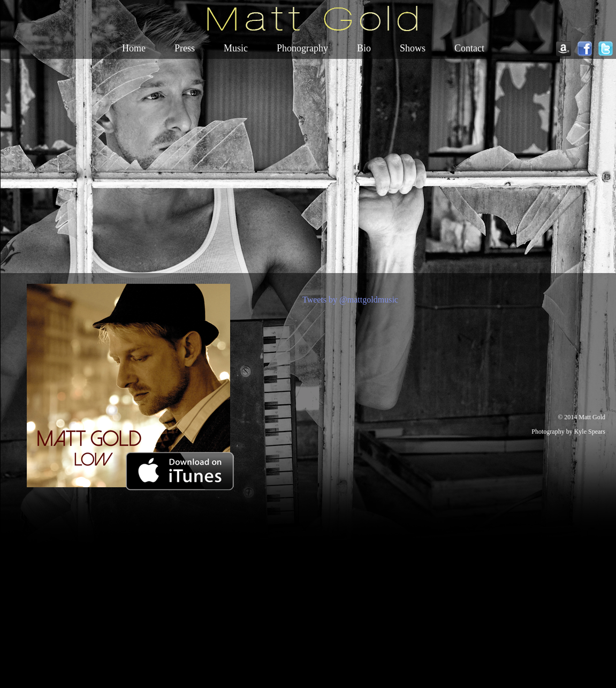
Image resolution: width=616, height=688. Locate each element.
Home (134, 48)
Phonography (302, 48)
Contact (469, 48)
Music (236, 48)
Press (185, 48)
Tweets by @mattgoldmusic (350, 300)
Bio (364, 48)
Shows (413, 48)
